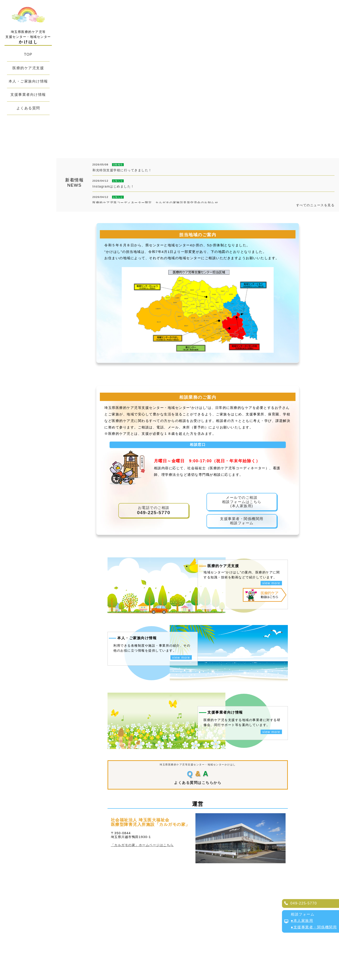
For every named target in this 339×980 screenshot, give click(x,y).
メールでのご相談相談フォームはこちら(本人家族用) (242, 502)
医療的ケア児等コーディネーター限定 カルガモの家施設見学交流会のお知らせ (155, 203)
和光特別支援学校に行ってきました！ (122, 170)
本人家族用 (303, 921)
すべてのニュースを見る (315, 205)
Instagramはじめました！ (113, 186)
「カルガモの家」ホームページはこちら (142, 845)
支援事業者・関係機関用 (315, 927)
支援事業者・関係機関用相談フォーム (242, 521)
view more (271, 583)
